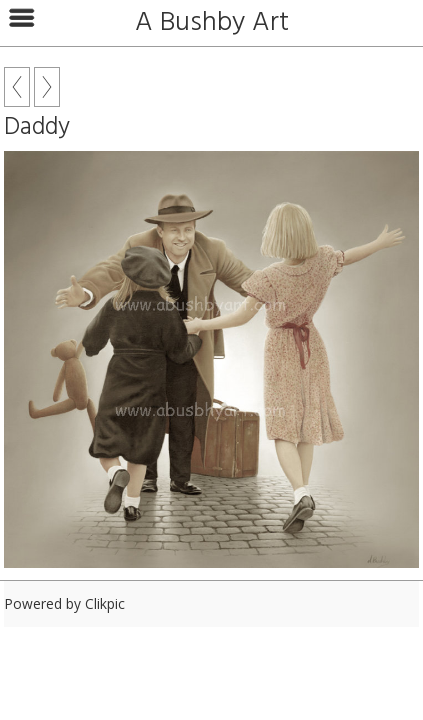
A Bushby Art (212, 23)
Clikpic (105, 603)
